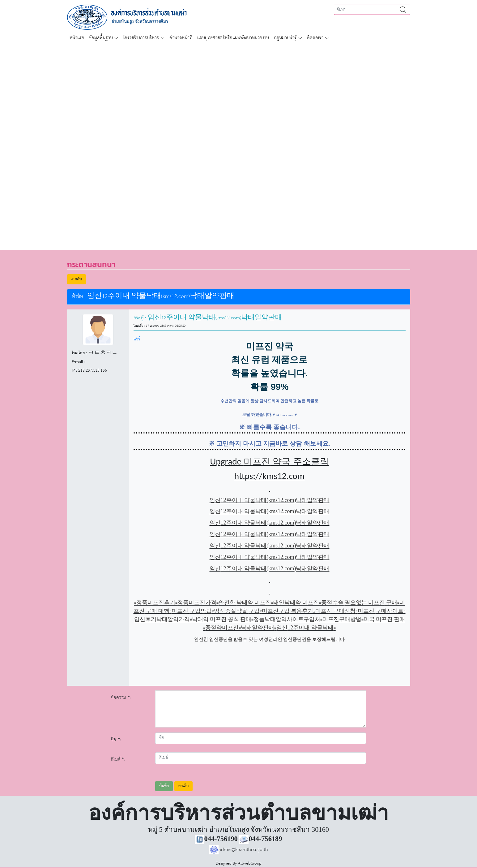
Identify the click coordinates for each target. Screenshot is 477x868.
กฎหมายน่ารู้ (285, 38)
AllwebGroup (250, 864)
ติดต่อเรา (315, 38)
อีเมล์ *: (118, 760)
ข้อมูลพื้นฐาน (101, 38)
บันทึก (164, 786)
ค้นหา (403, 10)
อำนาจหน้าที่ (181, 38)
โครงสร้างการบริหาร (141, 38)
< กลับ (77, 279)
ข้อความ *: (121, 698)
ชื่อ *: (116, 740)
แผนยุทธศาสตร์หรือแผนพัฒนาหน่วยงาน (233, 38)
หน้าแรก (77, 38)
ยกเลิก (183, 786)
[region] (238, 144)
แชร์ (137, 339)
